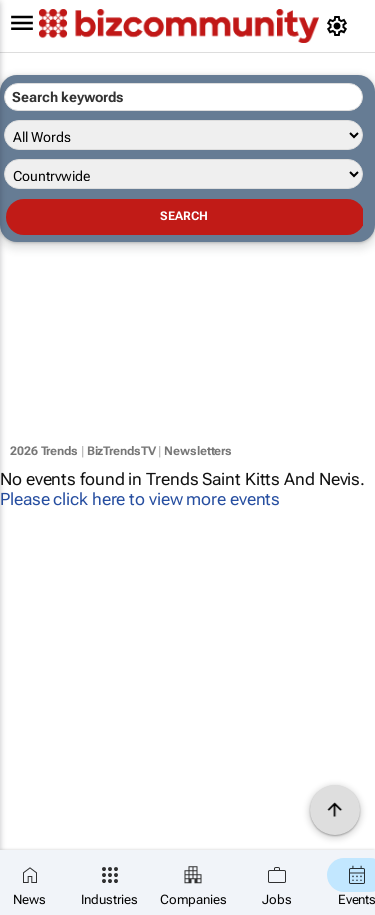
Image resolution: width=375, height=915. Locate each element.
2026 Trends (44, 451)
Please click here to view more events (140, 499)
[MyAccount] (340, 26)
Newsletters (198, 451)
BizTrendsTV (121, 451)
